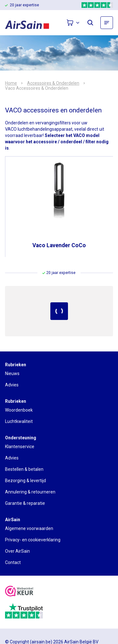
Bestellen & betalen (24, 469)
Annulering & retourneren (30, 492)
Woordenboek (19, 410)
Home (11, 83)
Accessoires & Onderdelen (53, 83)
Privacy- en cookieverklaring (33, 540)
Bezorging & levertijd (25, 481)
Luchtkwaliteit (19, 421)
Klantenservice (20, 447)
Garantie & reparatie (25, 503)
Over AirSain (17, 551)
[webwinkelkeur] (19, 592)
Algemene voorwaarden (29, 528)
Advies (12, 385)
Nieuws (12, 373)
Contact (13, 562)
